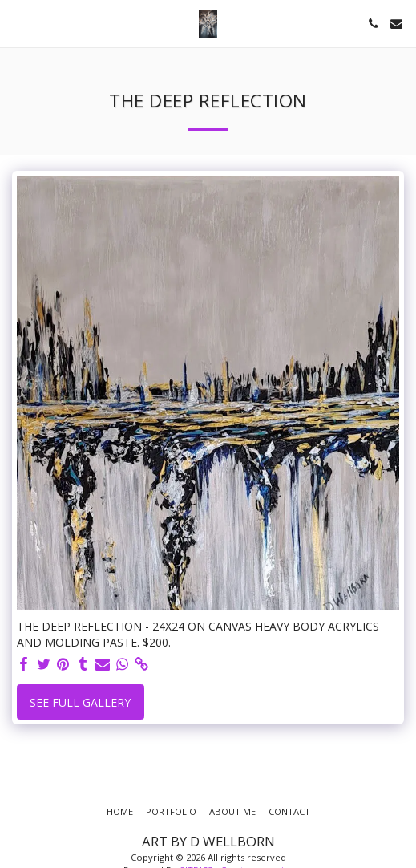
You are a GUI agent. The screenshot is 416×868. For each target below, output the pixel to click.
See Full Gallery (80, 702)
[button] (18, 23)
